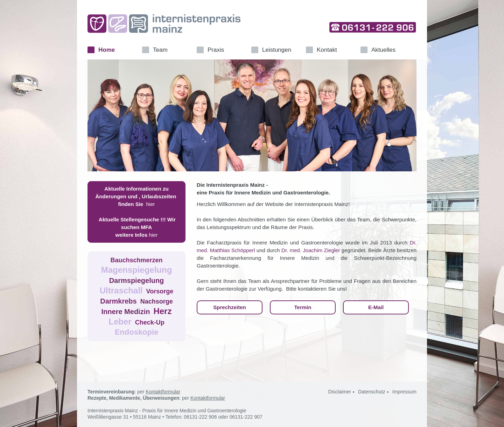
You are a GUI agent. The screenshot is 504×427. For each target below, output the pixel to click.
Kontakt (327, 50)
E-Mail (376, 307)
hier (151, 204)
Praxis (216, 50)
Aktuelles (383, 50)
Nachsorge (157, 301)
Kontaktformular (163, 392)
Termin (303, 307)
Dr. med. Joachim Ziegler (311, 250)
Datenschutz (372, 392)
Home (107, 50)
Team (160, 50)
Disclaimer (340, 392)
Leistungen (277, 50)
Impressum (404, 392)
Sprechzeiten (229, 307)
